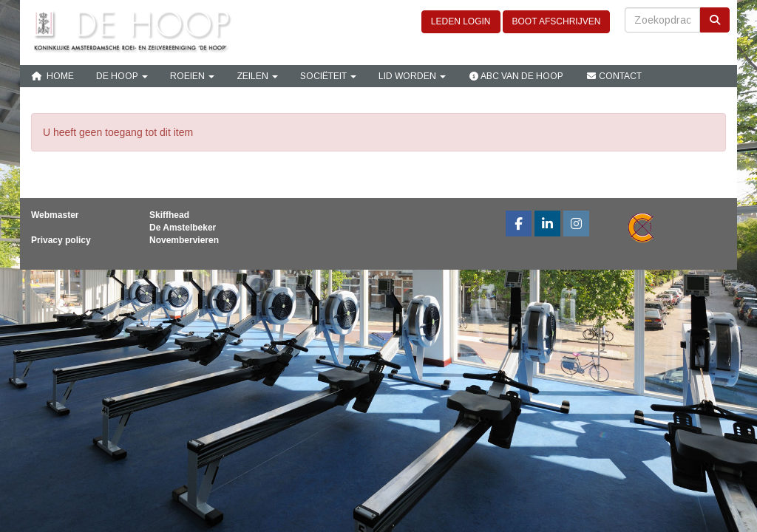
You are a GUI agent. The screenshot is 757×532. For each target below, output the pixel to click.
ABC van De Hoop (516, 76)
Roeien (192, 76)
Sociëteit (328, 76)
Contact (614, 76)
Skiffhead (169, 215)
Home (52, 76)
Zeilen (257, 76)
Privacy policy (61, 240)
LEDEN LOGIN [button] (461, 21)
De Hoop (122, 76)
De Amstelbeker (183, 228)
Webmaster (55, 215)
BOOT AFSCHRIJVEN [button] (557, 21)
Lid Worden (412, 76)
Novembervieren (184, 240)
